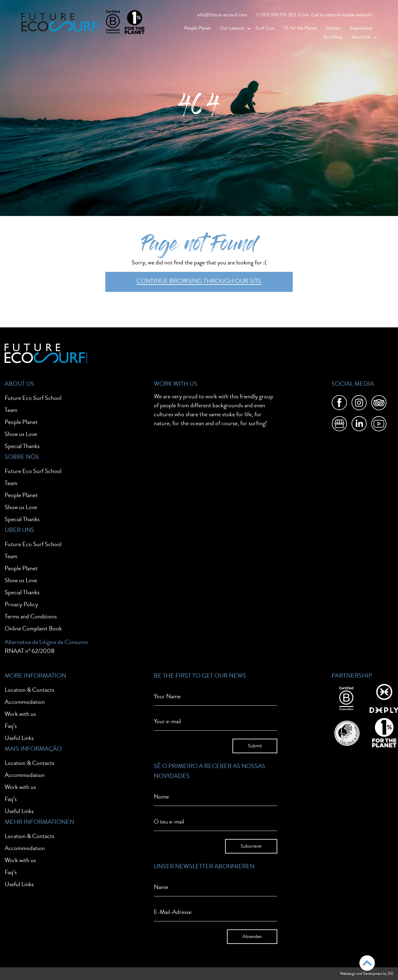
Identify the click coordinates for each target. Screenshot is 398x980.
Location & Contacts (29, 690)
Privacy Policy (21, 604)
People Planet (197, 28)
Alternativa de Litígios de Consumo (46, 642)
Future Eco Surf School (33, 398)
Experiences (361, 28)
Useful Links (19, 738)
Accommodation (25, 702)
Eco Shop (333, 37)
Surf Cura (265, 28)
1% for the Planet (300, 28)
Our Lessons (232, 28)
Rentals (333, 28)
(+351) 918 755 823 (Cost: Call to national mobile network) (314, 15)
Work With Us (176, 384)
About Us (361, 37)
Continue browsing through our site (199, 281)
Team (11, 410)
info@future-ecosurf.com (222, 15)
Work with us (20, 714)
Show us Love (21, 434)
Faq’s (11, 726)
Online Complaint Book (33, 628)
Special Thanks (22, 446)
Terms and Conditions (31, 616)
